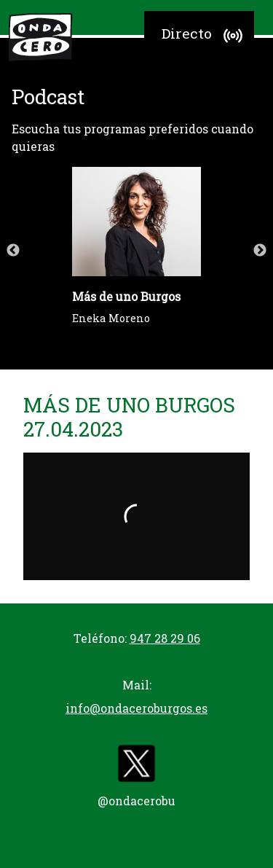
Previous (13, 251)
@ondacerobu (136, 801)
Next (260, 251)
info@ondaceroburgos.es (136, 708)
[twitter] (137, 766)
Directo (204, 36)
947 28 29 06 (165, 638)
